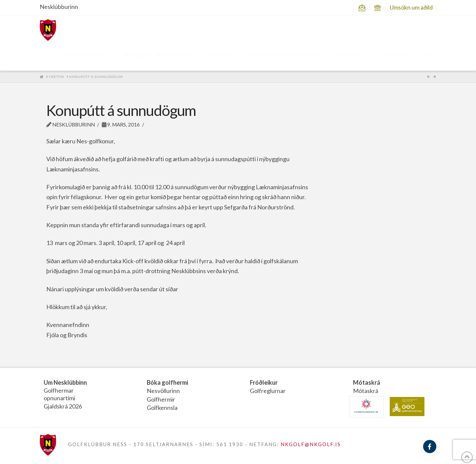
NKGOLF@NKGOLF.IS (311, 444)
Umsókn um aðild (411, 7)
